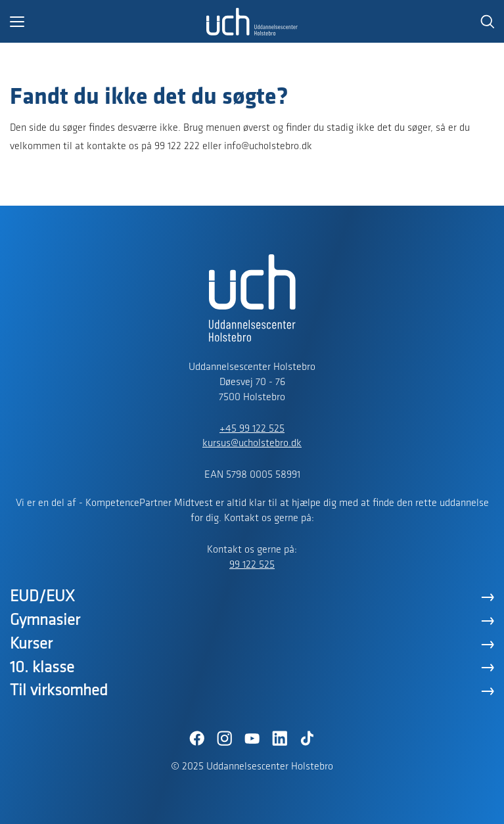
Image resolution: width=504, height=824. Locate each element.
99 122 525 (252, 565)
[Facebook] (197, 739)
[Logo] (252, 22)
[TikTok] (308, 739)
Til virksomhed (59, 691)
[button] (108, 22)
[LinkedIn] (280, 739)
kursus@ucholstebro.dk (252, 444)
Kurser (31, 644)
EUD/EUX (42, 597)
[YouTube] (252, 739)
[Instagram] (225, 739)
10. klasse (42, 668)
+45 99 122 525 (252, 429)
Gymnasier (45, 621)
